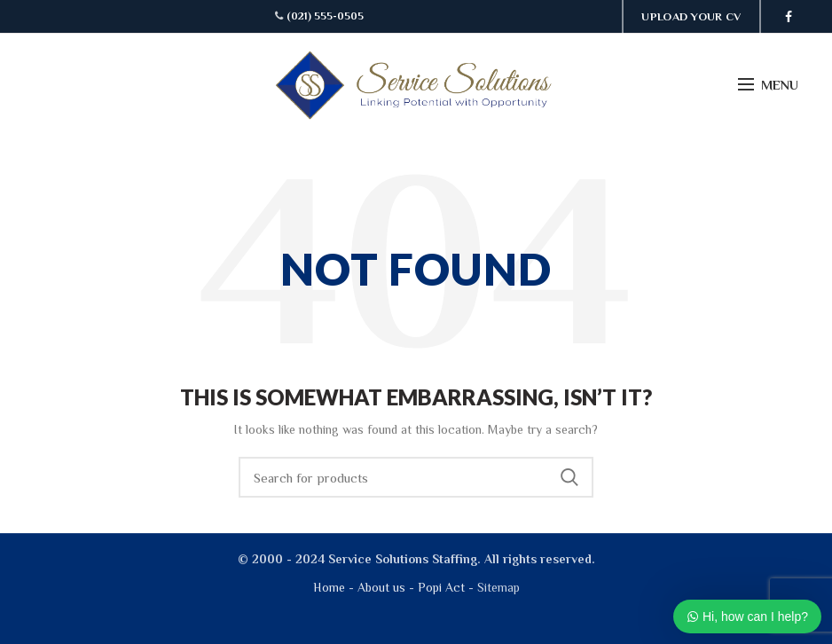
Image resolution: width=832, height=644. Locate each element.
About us (381, 587)
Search (569, 477)
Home (329, 587)
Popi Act (440, 587)
